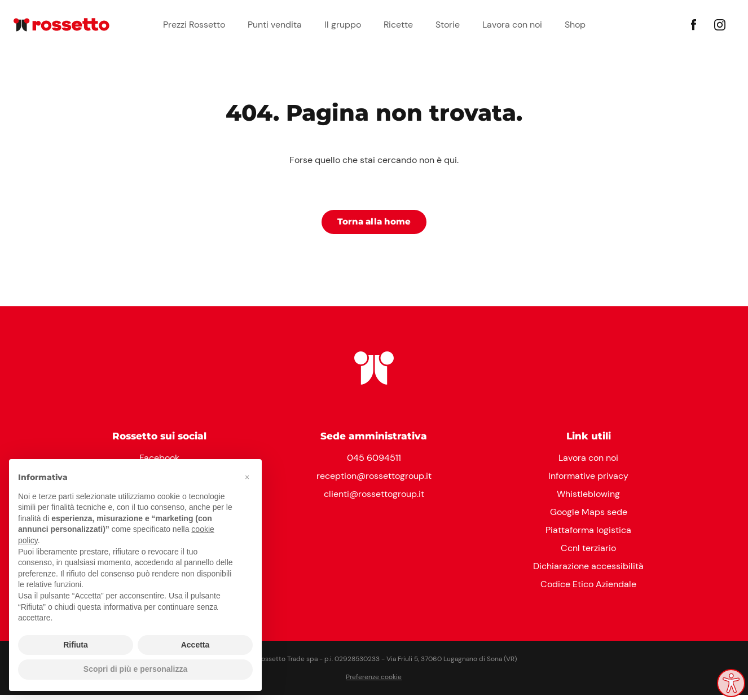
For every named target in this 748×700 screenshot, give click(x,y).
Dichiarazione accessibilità (588, 571)
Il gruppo (343, 25)
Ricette (398, 25)
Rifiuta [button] (76, 645)
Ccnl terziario (588, 553)
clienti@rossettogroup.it (374, 499)
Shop (575, 25)
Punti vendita (275, 25)
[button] (247, 477)
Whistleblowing (588, 499)
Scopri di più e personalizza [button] (135, 669)
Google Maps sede (589, 517)
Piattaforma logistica (588, 535)
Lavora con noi (512, 25)
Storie (448, 25)
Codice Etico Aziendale (588, 589)
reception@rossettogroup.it (374, 481)
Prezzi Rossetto (194, 25)
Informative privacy (588, 481)
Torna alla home (374, 225)
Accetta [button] (195, 645)
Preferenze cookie (374, 682)
